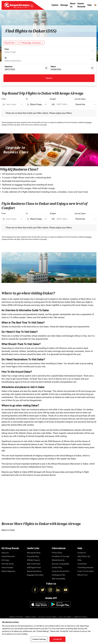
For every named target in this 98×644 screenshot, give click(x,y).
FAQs (79, 560)
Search (49, 78)
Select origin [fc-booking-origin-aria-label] (10, 52)
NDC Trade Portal (34, 564)
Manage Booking (34, 553)
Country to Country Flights (47, 617)
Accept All (58, 639)
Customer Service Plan (60, 571)
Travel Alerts (82, 564)
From (7, 49)
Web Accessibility (58, 579)
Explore (55, 5)
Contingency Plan (59, 575)
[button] (32, 43)
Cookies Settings (39, 639)
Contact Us (82, 553)
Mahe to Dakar (8, 530)
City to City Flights (65, 617)
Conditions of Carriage (61, 556)
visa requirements (81, 327)
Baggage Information (35, 575)
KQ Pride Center (8, 564)
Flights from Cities (80, 617)
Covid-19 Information (86, 571)
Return (53, 67)
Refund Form (82, 575)
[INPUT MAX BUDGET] (63, 104)
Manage (64, 5)
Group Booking (33, 556)
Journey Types (80, 99)
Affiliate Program (33, 560)
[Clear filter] (46, 104)
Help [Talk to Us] (84, 556)
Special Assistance (34, 571)
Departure (8, 67)
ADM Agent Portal (34, 567)
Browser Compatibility (60, 564)
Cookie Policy (57, 567)
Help (89, 5)
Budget (53, 99)
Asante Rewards (81, 5)
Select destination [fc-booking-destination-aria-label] (13, 61)
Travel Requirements (85, 567)
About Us (73, 5)
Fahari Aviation (7, 567)
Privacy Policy (57, 553)
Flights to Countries (16, 617)
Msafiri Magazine (8, 571)
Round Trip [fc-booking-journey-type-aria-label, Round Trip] (9, 43)
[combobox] (14, 104)
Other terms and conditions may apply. (34, 125)
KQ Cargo (5, 560)
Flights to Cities (30, 617)
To (6, 58)
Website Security (58, 560)
